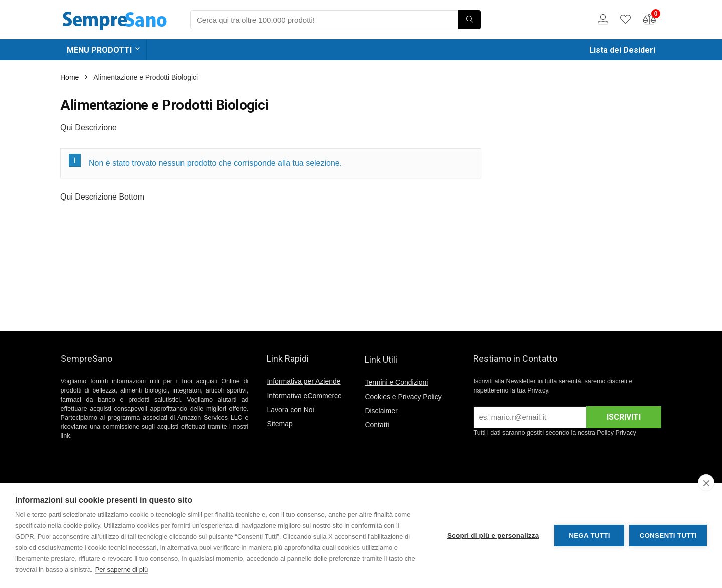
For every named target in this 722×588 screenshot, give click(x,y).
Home (69, 77)
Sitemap (280, 424)
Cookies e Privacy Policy (403, 397)
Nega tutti (589, 536)
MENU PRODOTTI (99, 50)
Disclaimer (381, 411)
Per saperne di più (122, 570)
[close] (706, 483)
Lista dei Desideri (622, 50)
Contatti (377, 425)
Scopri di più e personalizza (493, 536)
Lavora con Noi (290, 410)
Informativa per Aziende (304, 381)
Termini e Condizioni (396, 382)
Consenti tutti (668, 536)
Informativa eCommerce (304, 396)
